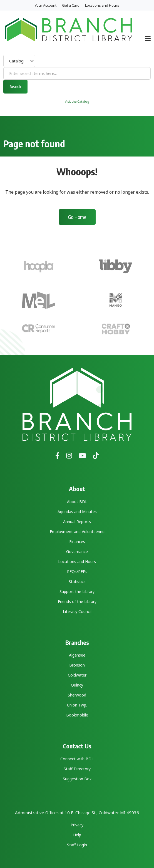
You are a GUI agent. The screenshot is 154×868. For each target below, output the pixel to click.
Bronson (77, 665)
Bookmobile (77, 715)
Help (77, 835)
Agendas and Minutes (77, 512)
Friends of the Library (77, 601)
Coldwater (77, 675)
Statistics (77, 581)
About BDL (77, 502)
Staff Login (77, 845)
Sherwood (77, 695)
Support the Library (77, 591)
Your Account (46, 5)
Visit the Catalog (77, 101)
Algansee (77, 655)
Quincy (77, 685)
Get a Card (71, 5)
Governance (77, 552)
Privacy (77, 825)
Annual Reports (77, 522)
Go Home (77, 217)
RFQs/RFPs (77, 571)
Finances (77, 542)
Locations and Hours (102, 5)
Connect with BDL (77, 759)
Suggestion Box (77, 779)
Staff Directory (77, 769)
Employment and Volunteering (77, 532)
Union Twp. (77, 705)
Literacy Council (77, 611)
